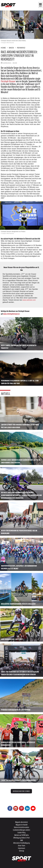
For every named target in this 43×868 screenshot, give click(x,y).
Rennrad (21, 48)
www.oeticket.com (29, 300)
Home (3, 48)
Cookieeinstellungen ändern (21, 830)
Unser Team (22, 845)
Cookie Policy (21, 832)
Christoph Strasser (8, 81)
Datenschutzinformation (21, 827)
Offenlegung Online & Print (21, 838)
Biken (11, 48)
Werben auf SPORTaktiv (22, 835)
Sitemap (22, 851)
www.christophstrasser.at (11, 314)
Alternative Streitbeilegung (21, 843)
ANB (22, 840)
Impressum (21, 848)
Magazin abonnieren (21, 822)
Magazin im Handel (22, 825)
